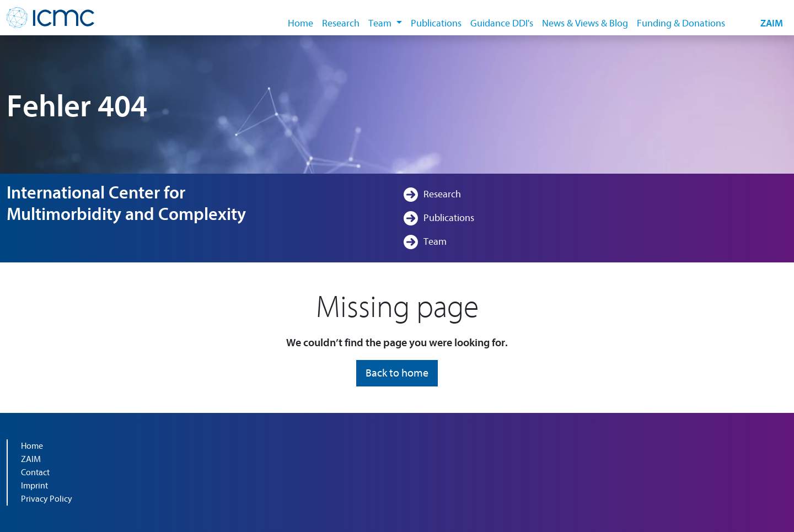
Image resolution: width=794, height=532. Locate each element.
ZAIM (772, 23)
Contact (35, 472)
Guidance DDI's (502, 23)
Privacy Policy (47, 499)
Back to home (397, 373)
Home (301, 23)
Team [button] (381, 23)
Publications (436, 23)
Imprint (34, 486)
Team (435, 242)
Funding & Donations (681, 23)
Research (341, 23)
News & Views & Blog (585, 23)
